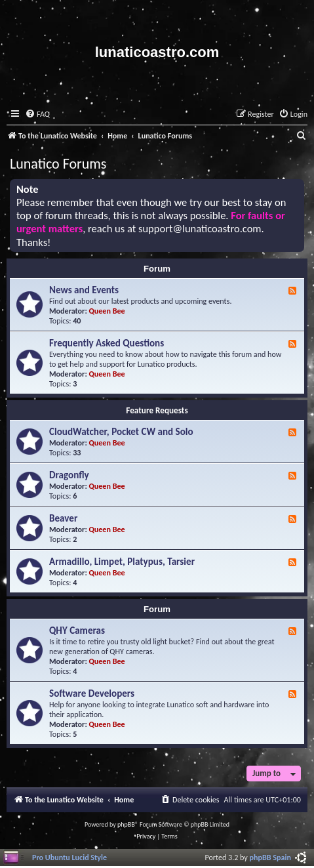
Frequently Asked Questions (107, 343)
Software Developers (92, 693)
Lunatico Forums (58, 164)
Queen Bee (107, 311)
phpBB (126, 824)
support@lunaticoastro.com (200, 229)
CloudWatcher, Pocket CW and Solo (121, 432)
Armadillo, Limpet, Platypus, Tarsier (122, 562)
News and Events (84, 290)
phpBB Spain (270, 857)
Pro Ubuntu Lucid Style (69, 857)
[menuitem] (37, 114)
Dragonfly (69, 475)
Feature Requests (157, 410)
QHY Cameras (77, 630)
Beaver (63, 518)
